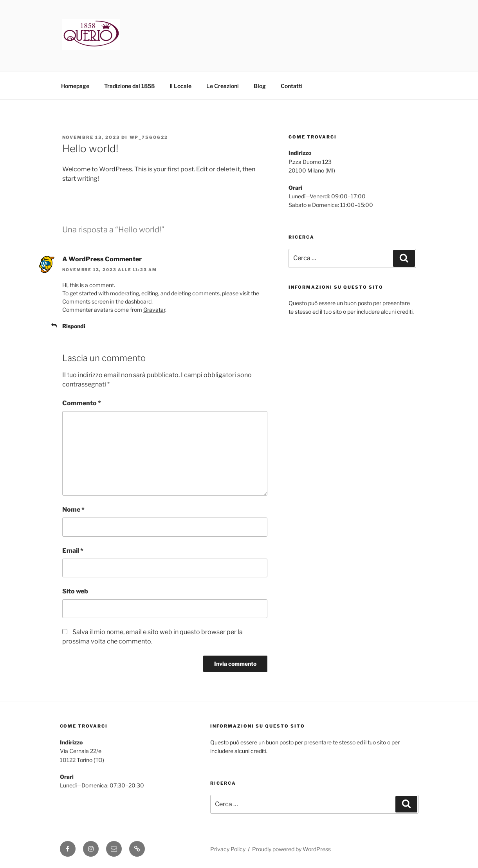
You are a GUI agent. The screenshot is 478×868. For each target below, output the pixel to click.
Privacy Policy (228, 849)
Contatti (292, 86)
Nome (73, 509)
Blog (260, 86)
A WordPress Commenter (102, 259)
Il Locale (180, 86)
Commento (82, 403)
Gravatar (154, 310)
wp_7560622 (149, 137)
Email (73, 551)
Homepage (75, 86)
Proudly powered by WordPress (291, 849)
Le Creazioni (223, 86)
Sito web (75, 591)
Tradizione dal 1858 (129, 86)
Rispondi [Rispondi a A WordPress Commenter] (74, 326)
